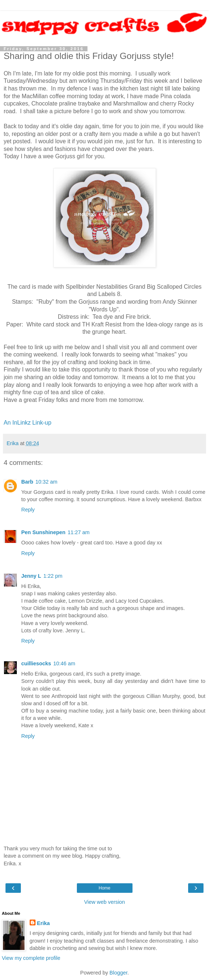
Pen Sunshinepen (43, 532)
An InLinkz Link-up (27, 423)
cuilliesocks (36, 663)
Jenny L (31, 576)
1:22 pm (53, 576)
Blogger (118, 973)
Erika (43, 923)
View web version (105, 902)
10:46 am (64, 663)
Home (104, 888)
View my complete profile (31, 958)
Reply (28, 510)
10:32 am (46, 482)
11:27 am (79, 532)
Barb (27, 482)
